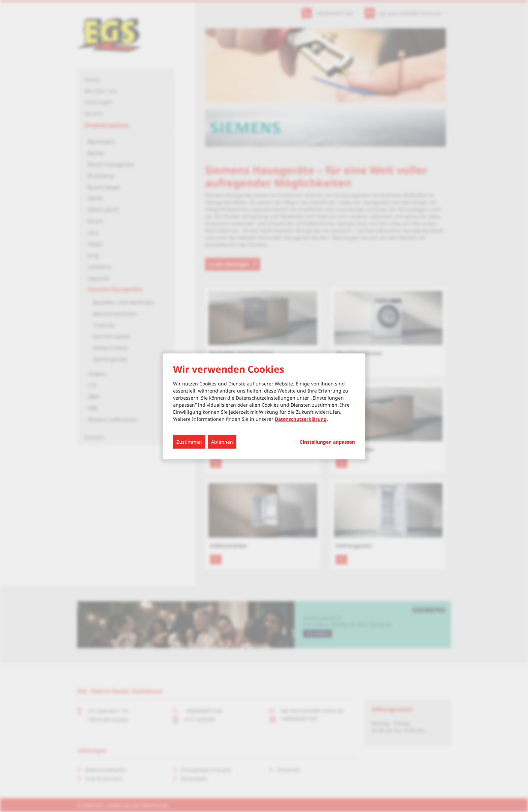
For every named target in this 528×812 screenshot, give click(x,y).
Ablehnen (222, 442)
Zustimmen (189, 442)
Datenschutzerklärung (301, 419)
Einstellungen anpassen (327, 442)
